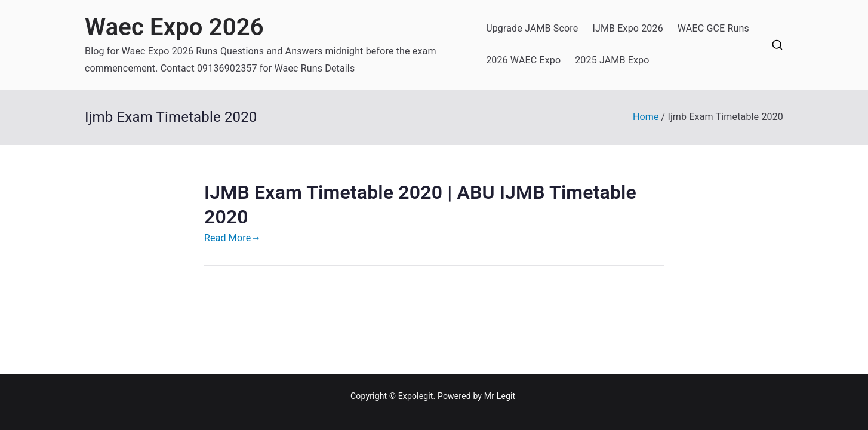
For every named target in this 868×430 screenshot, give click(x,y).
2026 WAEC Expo (523, 60)
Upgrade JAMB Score (532, 28)
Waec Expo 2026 (174, 27)
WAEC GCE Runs (713, 28)
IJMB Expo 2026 (627, 28)
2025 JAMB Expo (612, 60)
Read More (232, 238)
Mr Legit (500, 396)
